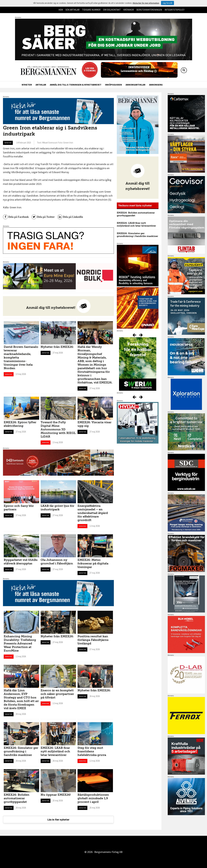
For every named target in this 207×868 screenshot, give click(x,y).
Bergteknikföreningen (149, 10)
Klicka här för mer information (146, 3)
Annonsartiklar (135, 85)
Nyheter (27, 85)
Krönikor (129, 10)
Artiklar (41, 85)
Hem (61, 10)
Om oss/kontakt (112, 10)
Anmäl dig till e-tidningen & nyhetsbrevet (76, 85)
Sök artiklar (72, 10)
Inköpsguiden (113, 85)
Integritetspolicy (174, 10)
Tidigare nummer (91, 10)
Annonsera (156, 85)
